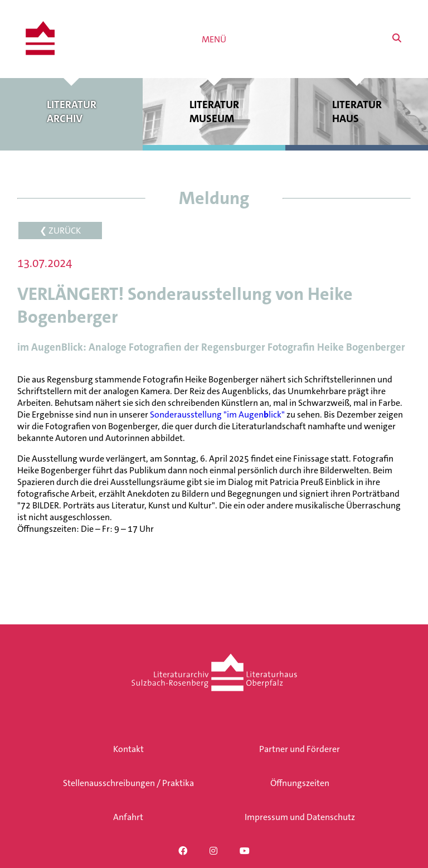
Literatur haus (357, 111)
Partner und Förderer (300, 749)
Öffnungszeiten (300, 783)
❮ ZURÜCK (60, 231)
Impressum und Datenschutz (300, 817)
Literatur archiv (71, 111)
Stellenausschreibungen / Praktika (128, 783)
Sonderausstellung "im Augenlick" (217, 414)
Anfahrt (128, 817)
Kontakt (128, 749)
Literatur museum (214, 111)
